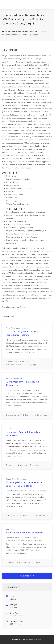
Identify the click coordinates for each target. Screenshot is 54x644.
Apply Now (27, 576)
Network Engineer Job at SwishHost (24, 533)
